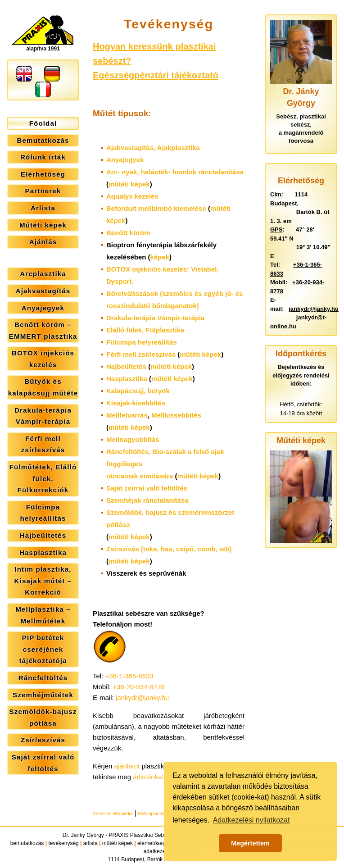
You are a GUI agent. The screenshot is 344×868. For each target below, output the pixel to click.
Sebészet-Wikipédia (113, 814)
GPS (276, 229)
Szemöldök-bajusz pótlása (43, 717)
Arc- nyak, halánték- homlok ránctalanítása (175, 172)
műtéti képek (129, 184)
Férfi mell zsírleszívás (43, 444)
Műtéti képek (43, 225)
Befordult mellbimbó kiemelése (156, 208)
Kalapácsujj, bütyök (138, 391)
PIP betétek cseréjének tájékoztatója (43, 649)
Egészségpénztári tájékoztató (156, 75)
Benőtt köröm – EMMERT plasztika (43, 330)
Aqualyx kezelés (132, 196)
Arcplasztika (43, 274)
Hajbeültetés (43, 535)
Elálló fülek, (145, 330)
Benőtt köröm (128, 233)
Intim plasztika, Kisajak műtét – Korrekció (43, 581)
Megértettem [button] (250, 843)
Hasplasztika (43, 552)
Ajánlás (43, 242)
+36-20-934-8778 (139, 687)
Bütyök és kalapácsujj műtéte (43, 387)
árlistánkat (148, 777)
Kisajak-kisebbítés (136, 403)
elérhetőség (152, 843)
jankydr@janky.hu (142, 698)
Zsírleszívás (43, 740)
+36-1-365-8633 (129, 676)
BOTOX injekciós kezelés (43, 359)
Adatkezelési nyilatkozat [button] (251, 820)
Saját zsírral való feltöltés (43, 763)
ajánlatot (127, 766)
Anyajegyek (43, 308)
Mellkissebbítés (176, 415)
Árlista (43, 208)
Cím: (277, 194)
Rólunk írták (43, 157)
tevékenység (63, 843)
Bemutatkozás (43, 140)
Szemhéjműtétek (43, 695)
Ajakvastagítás (43, 291)
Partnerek (43, 191)
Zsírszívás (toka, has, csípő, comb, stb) (169, 549)
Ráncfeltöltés (43, 678)
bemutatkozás (27, 843)
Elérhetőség (43, 174)
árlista (91, 843)
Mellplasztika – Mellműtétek (43, 615)
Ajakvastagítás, (153, 148)
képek (160, 257)
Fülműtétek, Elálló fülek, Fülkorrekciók (43, 478)
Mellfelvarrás (127, 415)
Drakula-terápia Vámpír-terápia (43, 416)
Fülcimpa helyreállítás (43, 513)
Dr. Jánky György (83, 835)
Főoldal (43, 123)
